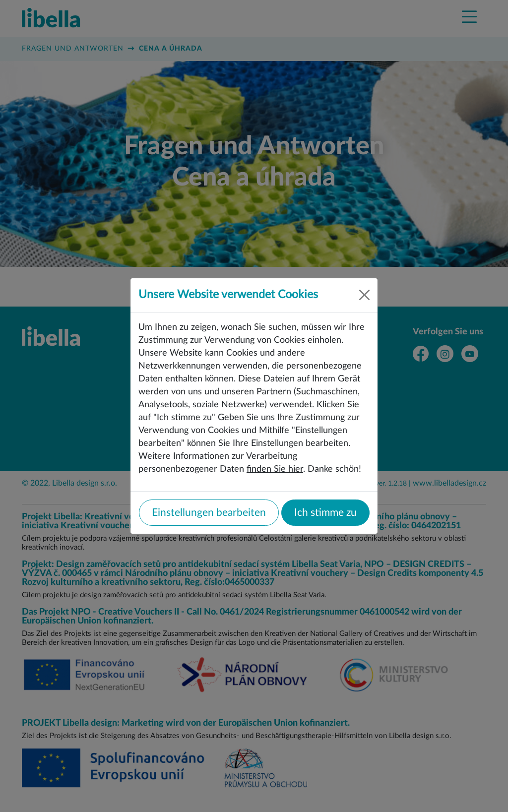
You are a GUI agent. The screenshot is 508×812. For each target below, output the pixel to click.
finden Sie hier (275, 469)
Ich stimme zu (325, 513)
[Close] (364, 295)
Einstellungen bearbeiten (209, 513)
